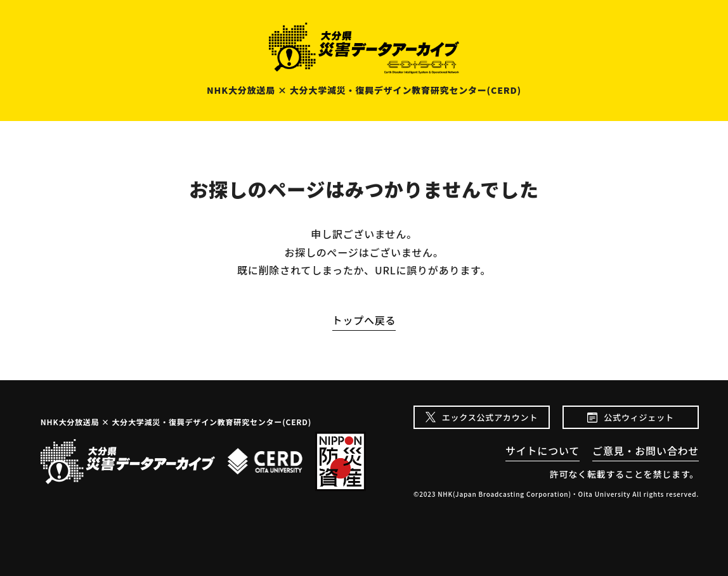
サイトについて (543, 451)
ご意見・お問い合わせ (646, 451)
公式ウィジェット (639, 417)
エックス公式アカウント (490, 417)
